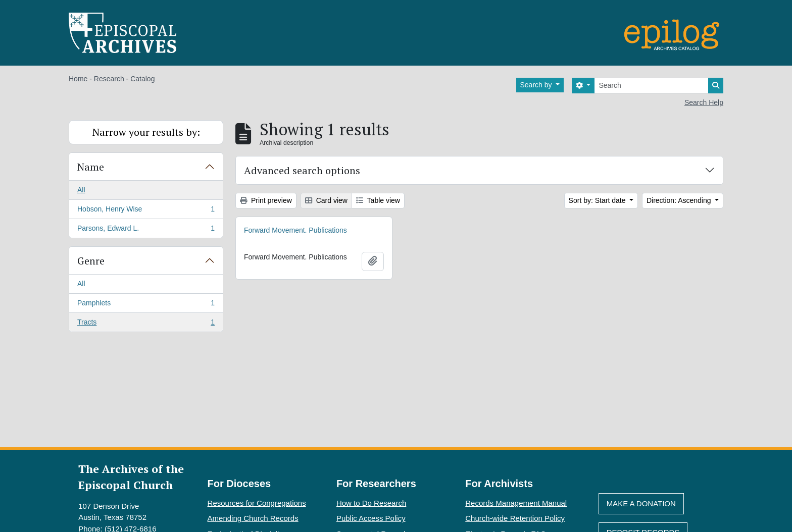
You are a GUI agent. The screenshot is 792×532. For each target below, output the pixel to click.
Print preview (266, 200)
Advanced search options (302, 170)
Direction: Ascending (680, 200)
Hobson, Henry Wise (146, 211)
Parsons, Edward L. (146, 230)
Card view (326, 200)
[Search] (651, 86)
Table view (378, 200)
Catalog (142, 79)
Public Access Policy (371, 518)
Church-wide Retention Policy (515, 518)
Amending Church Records (253, 518)
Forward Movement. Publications (295, 230)
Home (78, 79)
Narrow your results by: (146, 132)
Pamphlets (146, 305)
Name (91, 167)
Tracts (146, 324)
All (81, 190)
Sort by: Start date (598, 200)
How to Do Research (371, 503)
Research (109, 79)
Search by (537, 85)
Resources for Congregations (257, 503)
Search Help (704, 102)
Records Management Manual (516, 503)
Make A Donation (641, 503)
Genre (91, 261)
